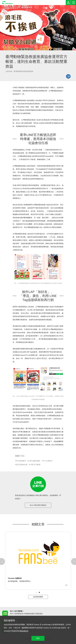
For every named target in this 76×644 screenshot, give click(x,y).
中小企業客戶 (48, 461)
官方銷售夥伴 (21, 461)
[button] (37, 592)
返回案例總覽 (38, 597)
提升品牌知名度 (22, 465)
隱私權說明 (24, 631)
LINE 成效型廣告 (34, 461)
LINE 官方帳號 (35, 465)
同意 (38, 638)
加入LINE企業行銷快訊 (38, 505)
